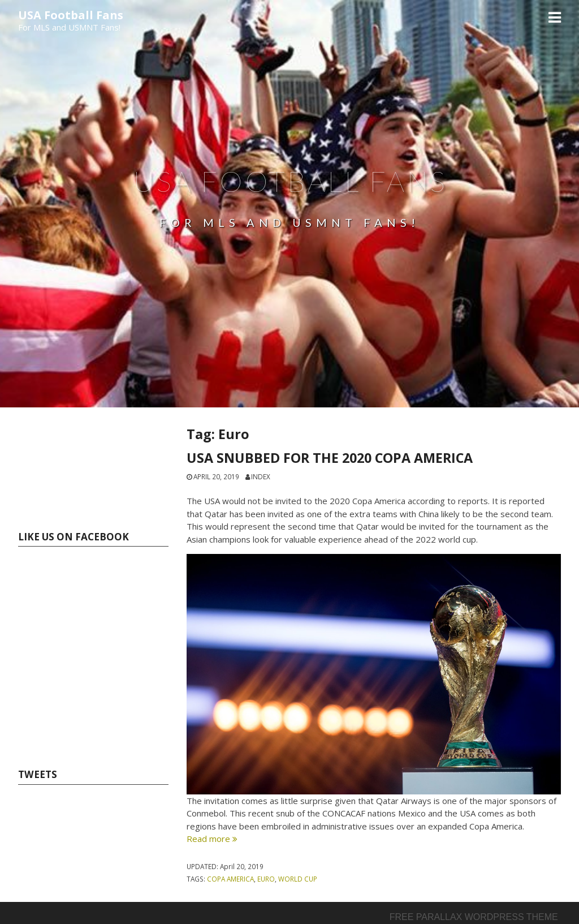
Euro (266, 879)
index (261, 476)
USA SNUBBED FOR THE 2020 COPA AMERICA (330, 458)
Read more (212, 839)
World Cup (298, 879)
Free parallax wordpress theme (474, 917)
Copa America (230, 879)
